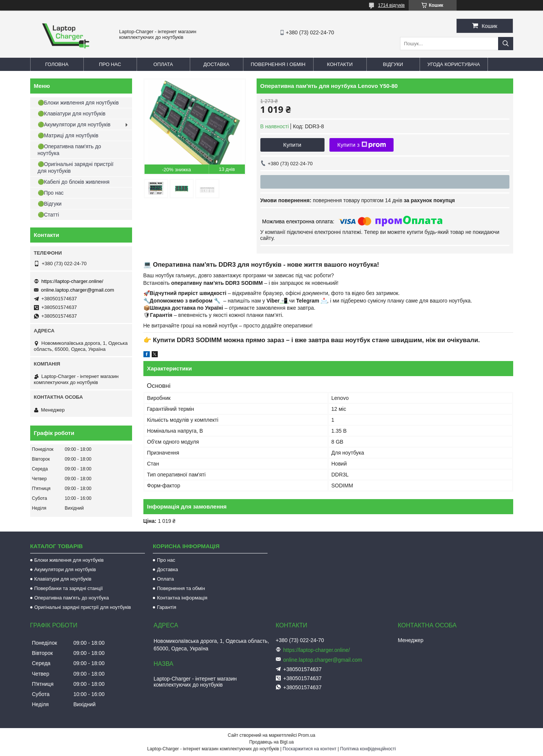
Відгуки (393, 64)
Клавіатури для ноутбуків (63, 579)
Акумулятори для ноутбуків (65, 569)
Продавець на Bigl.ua (271, 742)
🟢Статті (48, 215)
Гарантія (167, 607)
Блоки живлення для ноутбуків (69, 560)
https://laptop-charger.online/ (72, 281)
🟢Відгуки (50, 204)
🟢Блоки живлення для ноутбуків (78, 103)
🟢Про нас (51, 193)
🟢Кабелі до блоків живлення (74, 182)
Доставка (216, 64)
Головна (57, 64)
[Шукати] (506, 44)
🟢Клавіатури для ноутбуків (72, 114)
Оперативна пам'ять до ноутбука (72, 598)
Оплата (163, 64)
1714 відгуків (391, 5)
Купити (292, 145)
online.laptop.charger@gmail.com (78, 290)
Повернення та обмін (181, 588)
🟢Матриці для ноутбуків (68, 135)
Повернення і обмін (278, 64)
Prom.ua (307, 735)
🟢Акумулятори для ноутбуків (74, 124)
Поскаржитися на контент (309, 749)
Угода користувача (454, 64)
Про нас (110, 64)
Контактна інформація (182, 598)
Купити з (362, 145)
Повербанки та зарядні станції (69, 588)
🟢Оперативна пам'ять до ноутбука (69, 150)
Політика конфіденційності (368, 749)
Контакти (340, 64)
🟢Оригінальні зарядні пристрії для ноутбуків (76, 167)
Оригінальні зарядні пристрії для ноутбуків (83, 607)
